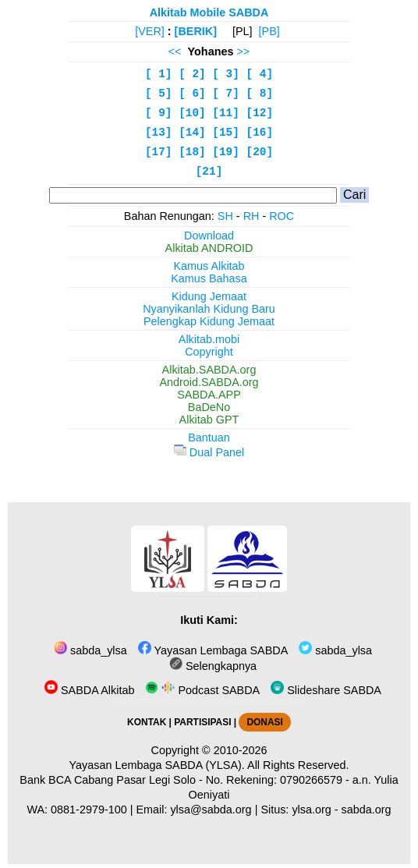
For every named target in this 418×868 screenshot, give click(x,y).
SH (225, 216)
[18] (192, 152)
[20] (260, 152)
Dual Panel (209, 452)
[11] (226, 113)
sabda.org (367, 810)
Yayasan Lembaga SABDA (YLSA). (157, 765)
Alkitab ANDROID (209, 248)
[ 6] (192, 94)
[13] (159, 133)
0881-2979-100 (89, 810)
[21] (209, 172)
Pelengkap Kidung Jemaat (209, 321)
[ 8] (260, 94)
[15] (226, 133)
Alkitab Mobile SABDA (209, 12)
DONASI (264, 722)
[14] (192, 133)
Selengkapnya (213, 666)
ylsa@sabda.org (211, 810)
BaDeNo (209, 407)
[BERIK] (196, 31)
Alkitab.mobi (209, 339)
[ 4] (260, 74)
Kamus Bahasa (209, 278)
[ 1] (159, 74)
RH (252, 216)
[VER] (150, 31)
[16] (260, 133)
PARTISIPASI (202, 722)
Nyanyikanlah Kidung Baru (209, 309)
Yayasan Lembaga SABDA (213, 650)
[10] (192, 113)
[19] (226, 152)
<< (175, 51)
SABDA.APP (209, 395)
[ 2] (192, 74)
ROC (282, 216)
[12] (260, 113)
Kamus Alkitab (209, 266)
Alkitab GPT (209, 420)
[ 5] (159, 94)
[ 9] (159, 113)
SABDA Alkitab (89, 690)
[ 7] (226, 94)
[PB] (269, 31)
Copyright (209, 352)
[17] (159, 152)
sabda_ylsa (90, 650)
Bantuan (209, 438)
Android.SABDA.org (209, 382)
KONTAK (147, 722)
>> (243, 51)
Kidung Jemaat (209, 296)
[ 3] (226, 74)
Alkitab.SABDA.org (209, 370)
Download (209, 236)
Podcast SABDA (202, 690)
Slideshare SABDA (326, 690)
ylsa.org (311, 810)
